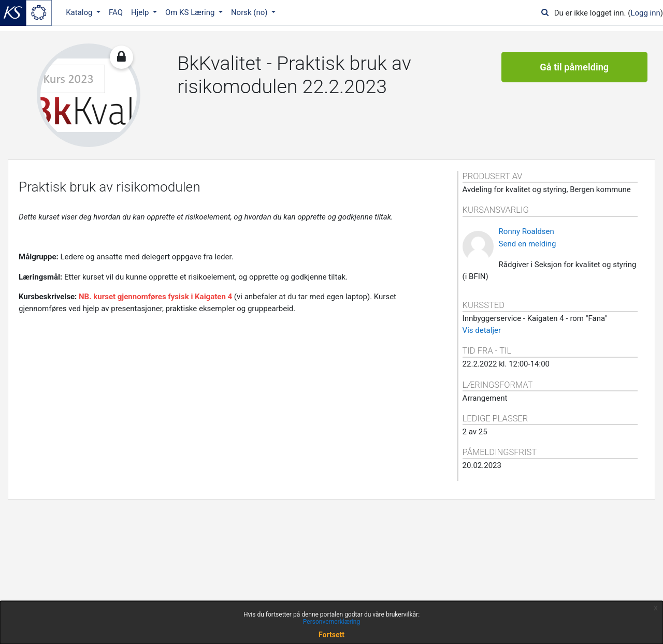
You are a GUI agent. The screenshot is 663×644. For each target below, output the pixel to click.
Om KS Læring (191, 12)
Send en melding (528, 244)
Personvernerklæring (331, 622)
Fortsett (331, 635)
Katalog (80, 12)
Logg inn (645, 13)
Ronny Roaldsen (527, 231)
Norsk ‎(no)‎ (250, 12)
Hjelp (141, 12)
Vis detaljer (482, 330)
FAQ (116, 12)
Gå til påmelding (574, 67)
